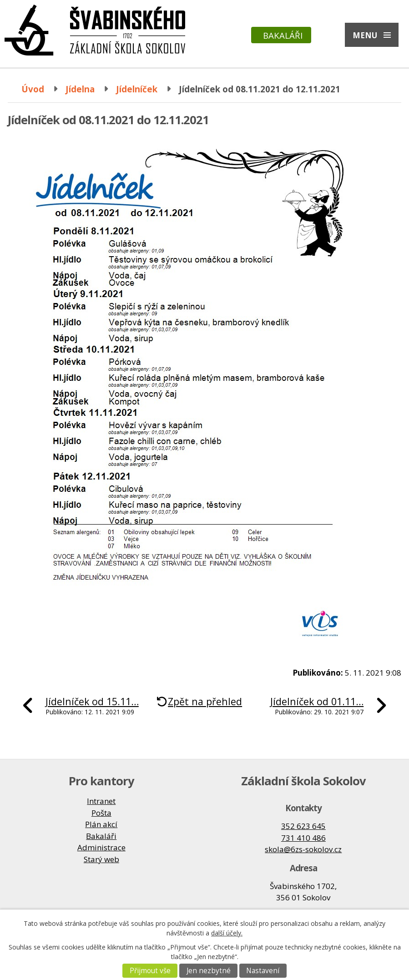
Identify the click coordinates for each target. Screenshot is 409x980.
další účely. (227, 933)
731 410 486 (303, 838)
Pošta (101, 813)
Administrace (101, 847)
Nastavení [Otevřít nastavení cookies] (263, 971)
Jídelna (80, 89)
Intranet (101, 801)
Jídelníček (137, 89)
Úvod (33, 89)
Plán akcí (101, 824)
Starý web (101, 859)
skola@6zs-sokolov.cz (303, 849)
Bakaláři (283, 35)
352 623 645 (303, 826)
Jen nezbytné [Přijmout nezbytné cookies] (209, 971)
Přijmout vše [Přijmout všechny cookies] (150, 971)
